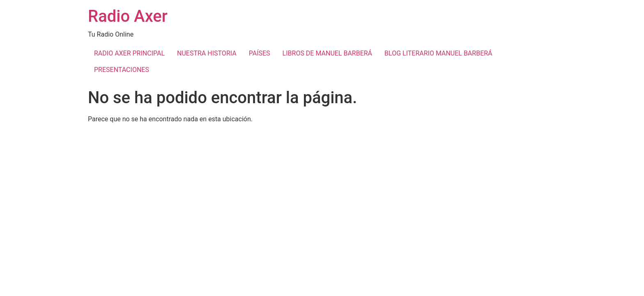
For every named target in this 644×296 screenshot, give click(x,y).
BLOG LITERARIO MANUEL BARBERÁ (438, 53)
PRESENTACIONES (122, 70)
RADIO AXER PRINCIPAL (129, 53)
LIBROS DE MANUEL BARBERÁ (327, 53)
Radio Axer (128, 16)
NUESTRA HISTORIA (207, 53)
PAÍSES (260, 53)
